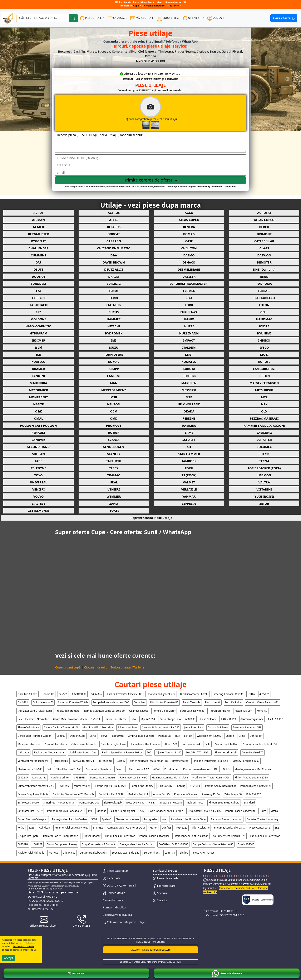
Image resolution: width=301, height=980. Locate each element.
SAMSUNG (264, 433)
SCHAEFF (189, 440)
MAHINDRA (38, 383)
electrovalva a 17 (139, 769)
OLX (264, 411)
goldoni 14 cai (196, 803)
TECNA (264, 461)
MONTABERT (38, 397)
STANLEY (114, 454)
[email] (151, 172)
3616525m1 (105, 761)
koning (181, 786)
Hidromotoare (164, 886)
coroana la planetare (98, 769)
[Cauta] (74, 18)
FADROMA (264, 284)
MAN (114, 383)
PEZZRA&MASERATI (264, 418)
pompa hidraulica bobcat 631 (260, 744)
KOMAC (114, 362)
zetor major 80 (233, 794)
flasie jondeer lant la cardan (166, 811)
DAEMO (189, 255)
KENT (189, 354)
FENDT (114, 291)
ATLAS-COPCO (189, 220)
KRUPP (114, 369)
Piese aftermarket (204, 853)
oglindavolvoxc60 (43, 702)
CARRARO (114, 241)
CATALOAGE (117, 18)
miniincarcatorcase (29, 744)
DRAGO (114, 276)
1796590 (96, 719)
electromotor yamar (127, 819)
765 (142, 811)
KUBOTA (189, 369)
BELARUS (114, 227)
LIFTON (264, 376)
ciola (207, 744)
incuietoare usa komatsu (146, 744)
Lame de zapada (166, 878)
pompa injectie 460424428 (111, 786)
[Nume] (151, 158)
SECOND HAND (38, 447)
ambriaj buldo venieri (141, 736)
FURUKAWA (189, 312)
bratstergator (180, 761)
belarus (120, 769)
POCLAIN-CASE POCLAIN (38, 425)
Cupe (136, 6)
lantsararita (39, 778)
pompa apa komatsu (103, 778)
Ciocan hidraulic (96, 667)
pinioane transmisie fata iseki (210, 761)
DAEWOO (264, 255)
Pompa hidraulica (114, 907)
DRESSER (189, 276)
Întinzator (23, 752)
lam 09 (61, 736)
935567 (121, 761)
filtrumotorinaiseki (226, 752)
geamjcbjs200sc (139, 711)
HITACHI (114, 326)
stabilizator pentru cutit (83, 752)
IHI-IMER (38, 340)
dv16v (251, 694)
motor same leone (171, 803)
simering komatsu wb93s (228, 694)
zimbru (184, 853)
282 (277, 828)
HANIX (189, 319)
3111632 (98, 828)
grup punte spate (28, 836)
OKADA (189, 411)
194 (90, 811)
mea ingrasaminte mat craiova (253, 769)
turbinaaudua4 (191, 744)
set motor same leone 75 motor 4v (74, 794)
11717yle (195, 786)
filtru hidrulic (60, 761)
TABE (39, 461)
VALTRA (264, 482)
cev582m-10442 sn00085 (173, 844)
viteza (274, 811)
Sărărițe (174, 6)
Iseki (38, 347)
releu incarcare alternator (33, 719)
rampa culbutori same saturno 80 (104, 711)
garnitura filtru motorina (98, 727)
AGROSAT (264, 213)
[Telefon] (151, 165)
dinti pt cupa (78, 736)
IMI (114, 340)
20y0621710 (148, 719)
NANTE (38, 404)
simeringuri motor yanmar (59, 803)
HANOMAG (264, 319)
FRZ (38, 312)
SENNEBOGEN (114, 447)
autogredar (151, 819)
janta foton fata (194, 727)
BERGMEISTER (38, 234)
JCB (38, 354)
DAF (38, 262)
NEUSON (114, 404)
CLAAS (264, 248)
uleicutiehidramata (68, 711)
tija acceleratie (201, 828)
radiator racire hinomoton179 (61, 836)
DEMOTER (264, 262)
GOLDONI (38, 319)
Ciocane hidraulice (154, 6)
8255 (32, 828)
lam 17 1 (170, 853)
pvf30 (21, 828)
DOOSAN (38, 276)
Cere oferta (284, 18)
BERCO (264, 227)
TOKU (189, 468)
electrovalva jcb (113, 803)
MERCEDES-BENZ (114, 390)
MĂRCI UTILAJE (142, 18)
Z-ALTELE (38, 503)
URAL (114, 482)
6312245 (23, 778)
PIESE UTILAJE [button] (91, 18)
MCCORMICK (39, 390)
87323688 (80, 778)
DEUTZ (38, 269)
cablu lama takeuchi (84, 744)
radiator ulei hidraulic (31, 853)
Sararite (160, 900)
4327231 (265, 694)
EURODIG (114, 284)
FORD (189, 305)
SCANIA (114, 440)
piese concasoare (260, 828)
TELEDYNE (38, 468)
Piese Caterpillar (115, 871)
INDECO (264, 340)
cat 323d (23, 702)
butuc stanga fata (170, 719)
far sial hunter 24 (83, 761)
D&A (114, 255)
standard (249, 803)
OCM (114, 411)
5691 (94, 819)
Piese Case (112, 878)
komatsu (262, 711)
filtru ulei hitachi (116, 719)
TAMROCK (189, 461)
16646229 (182, 828)
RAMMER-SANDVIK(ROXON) (264, 425)
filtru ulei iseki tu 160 (68, 769)
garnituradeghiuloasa (114, 744)
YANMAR (189, 496)
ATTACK (38, 227)
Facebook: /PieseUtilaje (43, 905)
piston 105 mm (243, 711)
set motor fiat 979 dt (111, 794)
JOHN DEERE (114, 354)
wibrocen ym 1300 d (209, 736)
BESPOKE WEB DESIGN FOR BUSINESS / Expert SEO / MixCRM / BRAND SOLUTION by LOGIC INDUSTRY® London (150, 940)
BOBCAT (114, 234)
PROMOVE (114, 425)
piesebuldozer (92, 836)
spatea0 (106, 819)
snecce (230, 736)
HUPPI (189, 326)
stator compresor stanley (62, 844)
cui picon (45, 828)
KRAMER (38, 369)
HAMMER (114, 319)
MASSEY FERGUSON (264, 383)
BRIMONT (264, 234)
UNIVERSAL (38, 482)
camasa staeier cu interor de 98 (126, 828)
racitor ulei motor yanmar (49, 752)
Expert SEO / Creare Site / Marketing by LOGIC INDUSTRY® (151, 962)
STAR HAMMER (189, 454)
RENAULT (38, 433)
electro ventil (213, 702)
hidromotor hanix (219, 711)
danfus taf (48, 694)
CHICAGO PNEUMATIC (114, 248)
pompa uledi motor (164, 711)
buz (177, 736)
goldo (227, 769)
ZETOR (264, 503)
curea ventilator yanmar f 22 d (36, 786)
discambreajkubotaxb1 (93, 853)
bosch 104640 (246, 844)
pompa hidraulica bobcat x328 (65, 811)
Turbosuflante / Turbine (128, 667)
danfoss (167, 828)
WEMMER (114, 496)
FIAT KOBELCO (264, 298)
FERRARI (264, 291)
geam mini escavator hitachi (70, 719)
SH (189, 447)
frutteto (53, 853)
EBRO (264, 276)
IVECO (264, 347)
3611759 (64, 786)
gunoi (154, 828)
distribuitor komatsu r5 (164, 702)
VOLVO (39, 496)
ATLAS (114, 220)
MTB (189, 397)
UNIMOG (264, 475)
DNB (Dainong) (264, 269)
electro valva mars (28, 727)
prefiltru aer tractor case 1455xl (211, 778)
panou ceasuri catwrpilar (240, 811)
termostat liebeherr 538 (247, 727)
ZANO (114, 503)
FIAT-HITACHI (39, 305)
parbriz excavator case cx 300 (125, 694)
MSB (114, 397)
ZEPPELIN (189, 503)
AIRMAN (38, 220)
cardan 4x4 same (218, 727)
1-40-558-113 (228, 719)
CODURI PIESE (168, 18)
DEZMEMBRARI (189, 269)
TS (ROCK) (189, 475)
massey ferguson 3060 (246, 761)
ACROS (38, 213)
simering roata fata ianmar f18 (149, 761)
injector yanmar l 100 (169, 752)
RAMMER (189, 425)
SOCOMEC (264, 447)
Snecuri (160, 893)
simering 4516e (211, 794)
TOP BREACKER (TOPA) (264, 468)
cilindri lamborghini (123, 811)
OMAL (39, 418)
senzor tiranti (152, 853)
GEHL (264, 312)
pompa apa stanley (142, 786)
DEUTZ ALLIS (114, 269)
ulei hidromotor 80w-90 (194, 694)
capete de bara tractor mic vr (61, 727)
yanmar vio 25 (82, 786)
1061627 (37, 844)
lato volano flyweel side (161, 694)
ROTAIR (114, 433)
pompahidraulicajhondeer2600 (111, 702)
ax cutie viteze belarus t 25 (229, 836)
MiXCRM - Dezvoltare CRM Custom (151, 950)
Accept (9, 958)
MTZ (264, 397)
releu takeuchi (192, 702)
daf (49, 769)
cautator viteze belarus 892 (262, 702)
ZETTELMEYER (38, 511)
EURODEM (38, 284)
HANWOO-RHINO (38, 326)
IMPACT (189, 340)
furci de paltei (233, 702)
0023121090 (79, 694)
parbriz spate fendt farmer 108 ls (122, 752)
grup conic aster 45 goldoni (98, 844)
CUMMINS (39, 255)
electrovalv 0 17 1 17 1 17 (141, 803)
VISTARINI (264, 489)
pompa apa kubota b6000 (220, 786)
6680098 (190, 719)
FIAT (189, 298)
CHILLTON (189, 248)
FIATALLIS (114, 305)
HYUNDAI (264, 333)
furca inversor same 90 (133, 778)
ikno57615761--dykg (198, 752)
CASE (189, 241)
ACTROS (114, 213)
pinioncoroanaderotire (196, 769)
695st (157, 769)
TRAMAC (114, 475)
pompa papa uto (89, 803)
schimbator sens (127, 727)
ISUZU (114, 347)
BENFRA (189, 227)
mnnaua (102, 811)
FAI (39, 291)
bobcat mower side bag (125, 853)
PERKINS (189, 418)
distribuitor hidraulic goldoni (35, 736)
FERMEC (189, 291)
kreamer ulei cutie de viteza (71, 828)
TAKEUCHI (114, 461)
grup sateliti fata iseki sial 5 (204, 811)
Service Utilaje (114, 893)
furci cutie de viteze (192, 711)
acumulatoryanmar (252, 719)
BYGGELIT (38, 241)
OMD (114, 418)
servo (93, 736)
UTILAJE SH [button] (192, 18)
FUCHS (114, 312)
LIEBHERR (189, 376)
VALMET (189, 482)
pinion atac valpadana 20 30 (251, 778)
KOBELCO (39, 362)
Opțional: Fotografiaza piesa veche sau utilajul (168, 113)
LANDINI (38, 376)
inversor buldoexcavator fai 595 (161, 727)
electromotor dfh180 (30, 769)
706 (149, 752)
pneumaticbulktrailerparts (229, 828)
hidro (263, 811)
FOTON (264, 305)
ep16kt (188, 736)
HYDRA (264, 326)
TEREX (114, 468)
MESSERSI (189, 390)
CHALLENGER (39, 248)
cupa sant (140, 702)
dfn (216, 769)
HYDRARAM (38, 333)
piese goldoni (208, 719)
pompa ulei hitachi (56, 744)
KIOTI (264, 354)
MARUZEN (189, 383)
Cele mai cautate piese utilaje (124, 922)
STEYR (264, 454)
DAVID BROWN (114, 262)
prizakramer (172, 769)
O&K (38, 411)
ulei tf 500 (171, 744)
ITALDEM (189, 347)
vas (164, 819)
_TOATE (114, 511)
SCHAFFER (264, 440)
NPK (264, 404)
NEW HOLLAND (189, 404)
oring (242, 736)
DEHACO (189, 262)
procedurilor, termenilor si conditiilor (216, 187)
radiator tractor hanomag (227, 819)
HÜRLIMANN (189, 333)
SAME (189, 433)
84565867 (97, 694)
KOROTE (264, 362)
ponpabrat (165, 736)
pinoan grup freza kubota (33, 794)
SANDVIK (39, 440)
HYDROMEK (114, 333)
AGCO (189, 213)
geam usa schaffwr (226, 744)
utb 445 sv (69, 853)
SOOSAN (38, 454)
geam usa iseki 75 (252, 752)
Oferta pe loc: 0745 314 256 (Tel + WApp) (151, 73)
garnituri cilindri (28, 694)
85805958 (118, 736)
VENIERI (38, 489)
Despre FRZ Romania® (119, 885)
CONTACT (216, 18)
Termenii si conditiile (23, 946)
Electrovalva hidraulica (117, 915)
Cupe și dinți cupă (68, 667)
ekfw (133, 719)
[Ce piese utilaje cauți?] (43, 18)
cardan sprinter (60, 778)
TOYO (38, 475)
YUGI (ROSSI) (264, 496)
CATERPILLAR (264, 241)
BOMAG (189, 234)
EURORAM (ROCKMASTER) (189, 284)
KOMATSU (189, 362)
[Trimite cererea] (151, 180)
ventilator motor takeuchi (33, 761)
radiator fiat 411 (138, 794)
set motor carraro (28, 803)
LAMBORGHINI (264, 369)
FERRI (114, 298)
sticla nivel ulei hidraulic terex (188, 819)
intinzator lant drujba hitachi (35, 711)
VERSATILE (189, 489)
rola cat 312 (165, 786)
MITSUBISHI (264, 390)
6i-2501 (63, 694)
